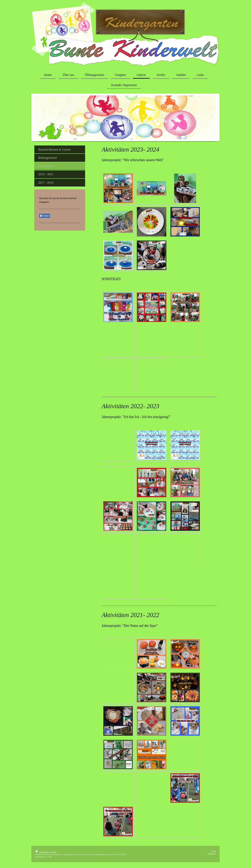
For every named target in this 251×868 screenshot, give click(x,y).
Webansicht (212, 853)
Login (214, 851)
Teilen (45, 216)
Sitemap (53, 852)
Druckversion (42, 852)
